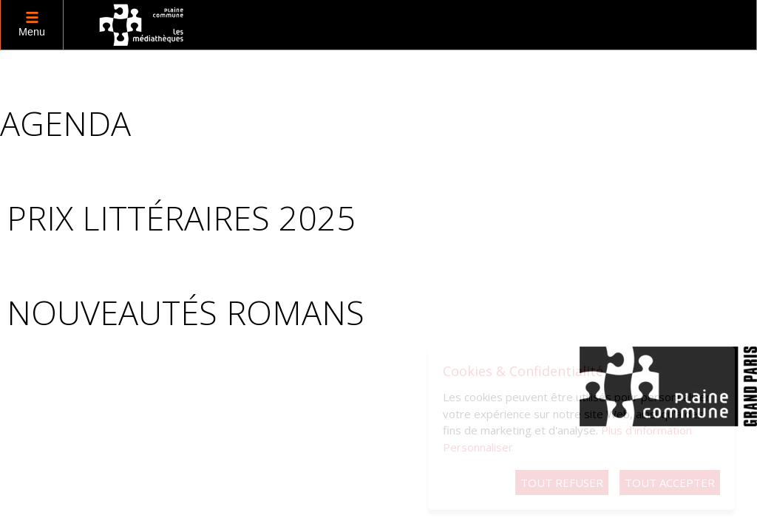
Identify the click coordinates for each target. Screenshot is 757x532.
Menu (32, 32)
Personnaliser (478, 447)
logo (142, 25)
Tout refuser (562, 482)
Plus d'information (646, 430)
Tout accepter (670, 482)
